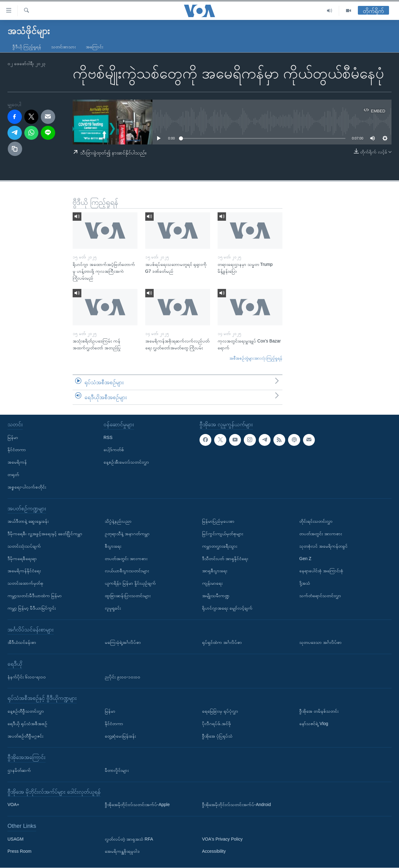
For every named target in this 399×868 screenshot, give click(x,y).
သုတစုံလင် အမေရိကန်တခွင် (323, 546)
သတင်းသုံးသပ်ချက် (24, 546)
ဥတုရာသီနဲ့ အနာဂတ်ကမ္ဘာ (127, 534)
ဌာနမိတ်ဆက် (19, 770)
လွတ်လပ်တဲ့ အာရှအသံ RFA (129, 839)
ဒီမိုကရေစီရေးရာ (22, 559)
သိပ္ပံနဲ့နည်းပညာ (118, 521)
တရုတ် (13, 474)
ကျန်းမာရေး (212, 583)
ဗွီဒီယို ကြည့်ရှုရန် (27, 47)
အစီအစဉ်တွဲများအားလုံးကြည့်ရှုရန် (256, 358)
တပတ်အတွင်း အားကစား (126, 559)
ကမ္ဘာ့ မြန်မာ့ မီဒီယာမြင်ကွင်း (32, 608)
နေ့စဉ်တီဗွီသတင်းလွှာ (26, 711)
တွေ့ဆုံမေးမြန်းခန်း (120, 736)
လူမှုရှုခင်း (113, 608)
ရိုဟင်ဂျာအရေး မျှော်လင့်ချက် (227, 608)
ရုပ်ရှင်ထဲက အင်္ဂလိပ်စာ (222, 643)
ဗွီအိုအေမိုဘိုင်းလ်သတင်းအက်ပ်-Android (236, 805)
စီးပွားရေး (113, 546)
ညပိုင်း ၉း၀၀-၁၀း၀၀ (123, 677)
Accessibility (214, 851)
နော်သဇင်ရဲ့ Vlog (314, 724)
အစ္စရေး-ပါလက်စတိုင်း (27, 487)
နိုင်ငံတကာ (17, 450)
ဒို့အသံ (305, 583)
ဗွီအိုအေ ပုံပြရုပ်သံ (217, 736)
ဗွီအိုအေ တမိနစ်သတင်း (319, 711)
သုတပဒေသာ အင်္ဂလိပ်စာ (320, 643)
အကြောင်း (94, 47)
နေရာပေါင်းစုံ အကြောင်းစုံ (321, 571)
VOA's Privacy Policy (222, 839)
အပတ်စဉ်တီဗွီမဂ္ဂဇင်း (25, 736)
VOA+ (13, 805)
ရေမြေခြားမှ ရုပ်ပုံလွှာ (220, 711)
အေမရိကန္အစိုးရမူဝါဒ (122, 851)
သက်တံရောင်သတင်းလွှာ (320, 596)
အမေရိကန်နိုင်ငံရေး (24, 571)
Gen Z (305, 559)
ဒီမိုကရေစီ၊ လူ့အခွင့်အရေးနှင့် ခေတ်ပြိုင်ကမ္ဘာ (45, 534)
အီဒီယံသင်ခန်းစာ (22, 643)
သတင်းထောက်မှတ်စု (25, 583)
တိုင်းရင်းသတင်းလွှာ (316, 521)
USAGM (15, 839)
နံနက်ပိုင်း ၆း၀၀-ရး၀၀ (27, 677)
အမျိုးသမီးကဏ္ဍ (216, 596)
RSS (108, 437)
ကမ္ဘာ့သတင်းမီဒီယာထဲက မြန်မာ (35, 596)
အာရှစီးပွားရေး (215, 571)
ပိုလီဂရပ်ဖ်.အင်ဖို (216, 724)
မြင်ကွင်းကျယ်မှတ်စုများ (223, 534)
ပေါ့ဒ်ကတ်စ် (114, 450)
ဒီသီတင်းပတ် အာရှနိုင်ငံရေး (225, 559)
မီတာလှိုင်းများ (117, 770)
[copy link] (15, 149)
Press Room (19, 851)
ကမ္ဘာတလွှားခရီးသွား (220, 546)
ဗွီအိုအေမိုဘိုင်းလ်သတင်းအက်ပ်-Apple (137, 805)
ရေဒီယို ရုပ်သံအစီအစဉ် (27, 724)
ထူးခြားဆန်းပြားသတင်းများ (128, 596)
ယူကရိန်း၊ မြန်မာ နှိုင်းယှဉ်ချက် (130, 583)
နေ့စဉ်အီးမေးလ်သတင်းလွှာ (126, 462)
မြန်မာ (13, 437)
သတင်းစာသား (63, 47)
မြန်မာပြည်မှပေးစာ (218, 521)
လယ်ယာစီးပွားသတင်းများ (127, 571)
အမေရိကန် (17, 462)
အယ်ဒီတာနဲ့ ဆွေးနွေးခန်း (28, 521)
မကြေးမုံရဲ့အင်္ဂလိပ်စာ (123, 643)
